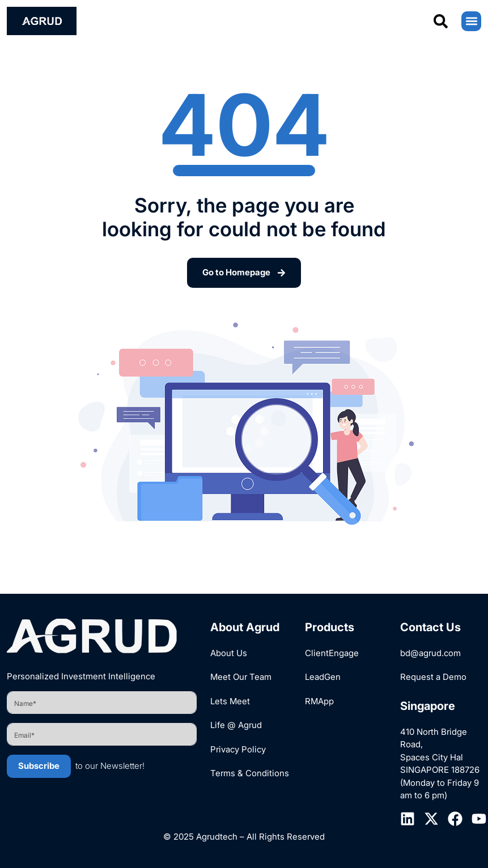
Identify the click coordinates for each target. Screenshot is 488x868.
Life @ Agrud (236, 725)
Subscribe (39, 766)
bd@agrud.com (430, 653)
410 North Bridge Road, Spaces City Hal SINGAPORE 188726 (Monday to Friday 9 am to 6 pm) (440, 764)
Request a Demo (433, 677)
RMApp (319, 701)
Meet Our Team (241, 677)
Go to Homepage (244, 272)
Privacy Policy (238, 749)
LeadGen (323, 677)
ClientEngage (332, 653)
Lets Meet (230, 701)
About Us (229, 653)
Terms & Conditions (250, 773)
